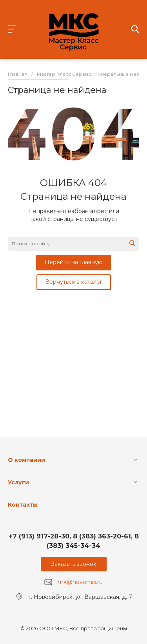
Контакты (23, 505)
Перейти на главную (74, 262)
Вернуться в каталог (74, 282)
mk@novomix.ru (80, 582)
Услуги (18, 482)
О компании (26, 460)
